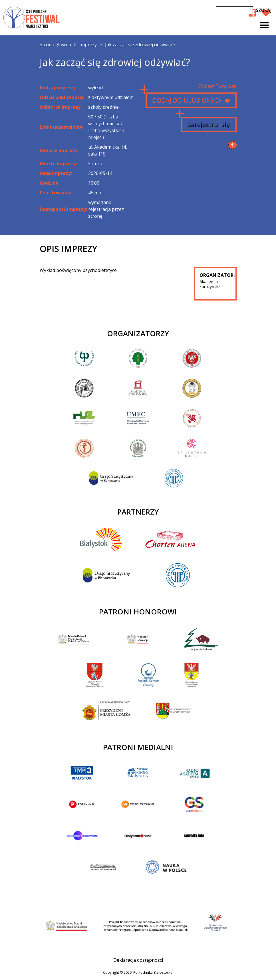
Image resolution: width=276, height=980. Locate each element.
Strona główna (55, 45)
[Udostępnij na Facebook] (232, 145)
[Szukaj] (234, 10)
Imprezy (88, 45)
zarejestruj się (209, 124)
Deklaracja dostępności (138, 960)
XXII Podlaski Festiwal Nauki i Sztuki (32, 18)
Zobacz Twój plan (218, 86)
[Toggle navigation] (264, 25)
